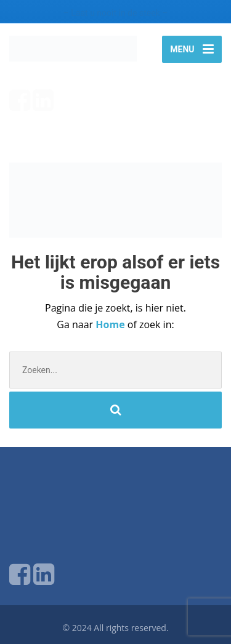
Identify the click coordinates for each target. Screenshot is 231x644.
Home (111, 324)
